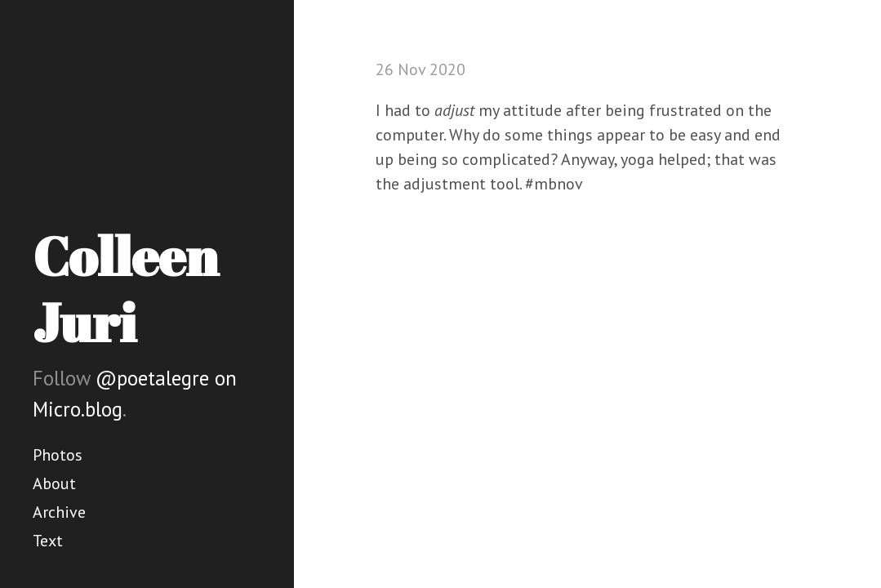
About (54, 483)
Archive (59, 512)
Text (48, 541)
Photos (58, 455)
